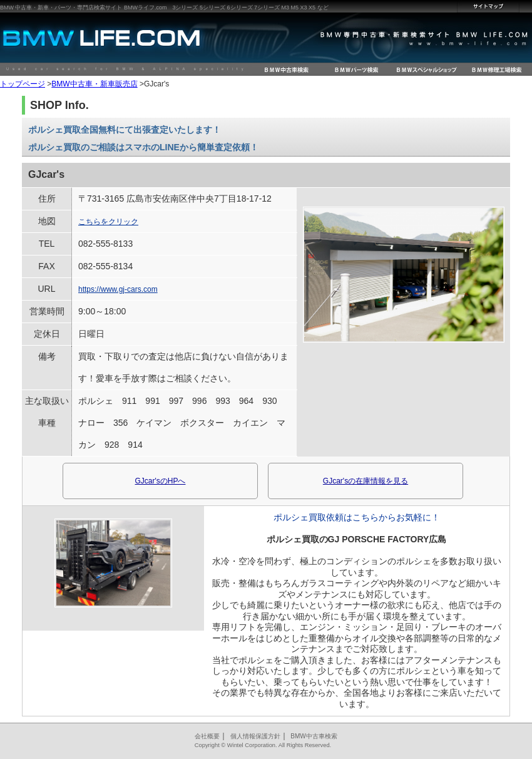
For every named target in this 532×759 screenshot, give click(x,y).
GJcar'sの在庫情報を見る (366, 481)
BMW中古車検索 (314, 736)
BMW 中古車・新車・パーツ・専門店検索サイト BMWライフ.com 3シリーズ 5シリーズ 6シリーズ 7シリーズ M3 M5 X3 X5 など (164, 8)
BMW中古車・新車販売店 (94, 84)
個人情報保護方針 (255, 736)
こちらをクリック (108, 222)
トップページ (23, 84)
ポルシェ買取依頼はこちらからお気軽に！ (357, 517)
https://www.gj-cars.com (118, 289)
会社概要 (207, 736)
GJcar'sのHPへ (161, 481)
